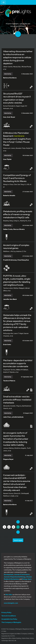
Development (9, 574)
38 (32, 527)
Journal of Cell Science (22, 574)
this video (9, 594)
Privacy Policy (6, 612)
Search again (18, 540)
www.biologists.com (11, 603)
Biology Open (27, 579)
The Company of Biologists (11, 622)
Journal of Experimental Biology (15, 577)
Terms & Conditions (9, 616)
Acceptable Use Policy (9, 619)
